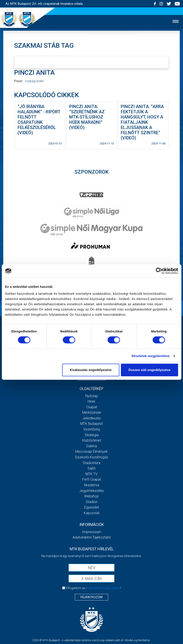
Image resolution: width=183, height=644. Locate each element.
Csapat (92, 407)
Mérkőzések (92, 413)
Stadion (92, 502)
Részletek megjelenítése (151, 356)
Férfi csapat (92, 479)
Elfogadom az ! (93, 588)
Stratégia (92, 435)
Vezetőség (92, 429)
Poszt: (18, 81)
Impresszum (92, 532)
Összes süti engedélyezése (149, 370)
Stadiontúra (91, 463)
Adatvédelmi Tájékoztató (92, 537)
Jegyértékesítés (91, 491)
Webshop (91, 496)
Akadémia (91, 485)
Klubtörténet (92, 440)
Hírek (91, 401)
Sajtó (91, 468)
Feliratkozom (91, 597)
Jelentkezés (91, 418)
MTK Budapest (91, 424)
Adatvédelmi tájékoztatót (103, 588)
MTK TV (91, 474)
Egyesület (92, 507)
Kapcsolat (92, 513)
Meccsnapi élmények (91, 452)
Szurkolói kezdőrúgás (91, 457)
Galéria (91, 446)
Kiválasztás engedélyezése (91, 370)
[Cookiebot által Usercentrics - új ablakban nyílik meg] (159, 271)
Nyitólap (92, 396)
